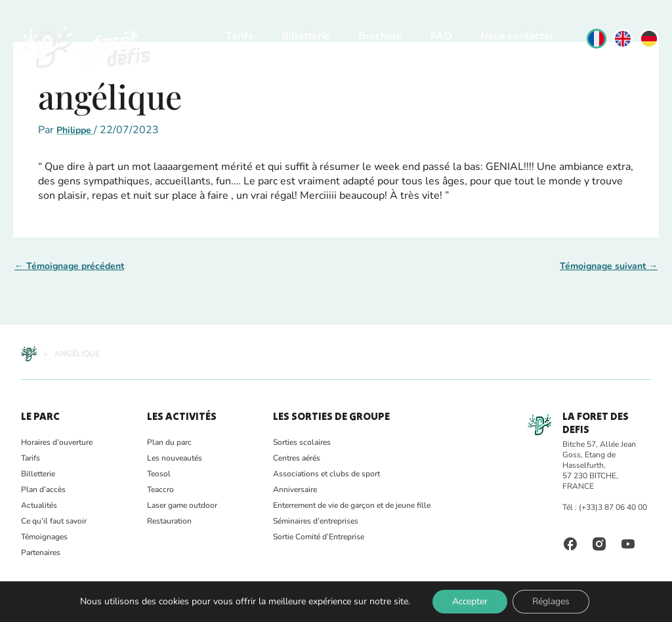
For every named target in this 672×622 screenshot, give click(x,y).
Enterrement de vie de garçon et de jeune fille (352, 505)
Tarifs (240, 36)
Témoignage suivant (609, 266)
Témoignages (44, 537)
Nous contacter (517, 36)
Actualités (39, 505)
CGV (222, 606)
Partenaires (41, 552)
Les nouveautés (175, 458)
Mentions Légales (173, 606)
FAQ (441, 36)
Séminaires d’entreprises (316, 521)
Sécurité (117, 606)
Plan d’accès (43, 489)
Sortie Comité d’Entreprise (319, 537)
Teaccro (160, 489)
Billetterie (306, 36)
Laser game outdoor (182, 505)
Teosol (159, 474)
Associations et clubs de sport (326, 474)
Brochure (380, 36)
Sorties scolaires (302, 442)
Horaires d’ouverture (57, 442)
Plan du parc (169, 442)
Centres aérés (297, 458)
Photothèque (69, 606)
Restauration (169, 521)
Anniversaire (295, 489)
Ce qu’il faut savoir (54, 521)
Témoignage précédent (69, 266)
